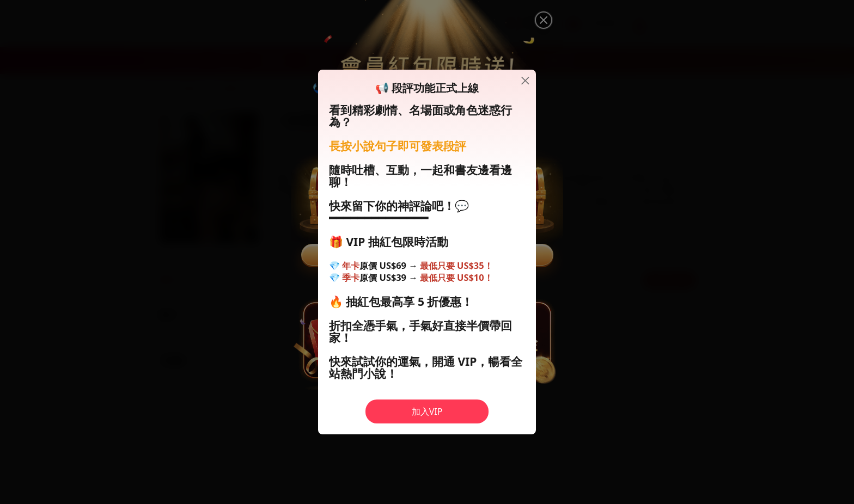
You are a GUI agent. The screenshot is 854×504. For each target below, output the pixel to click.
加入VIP (427, 411)
